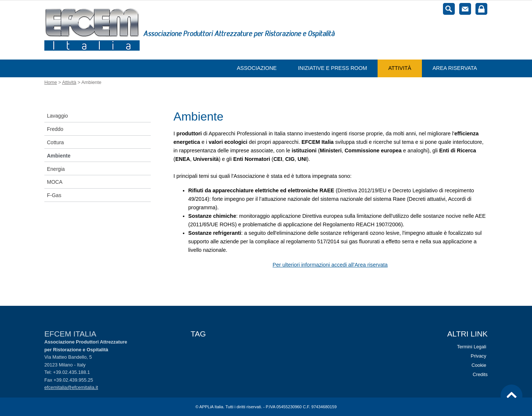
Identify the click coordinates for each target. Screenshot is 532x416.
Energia (56, 169)
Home (51, 82)
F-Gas (54, 195)
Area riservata (455, 68)
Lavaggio (57, 116)
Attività (400, 68)
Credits (480, 374)
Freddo (55, 129)
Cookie (479, 365)
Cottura (55, 142)
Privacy (478, 356)
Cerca (449, 9)
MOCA (55, 182)
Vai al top (512, 396)
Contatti (465, 9)
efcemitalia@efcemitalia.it (71, 387)
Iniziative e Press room (333, 68)
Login (481, 9)
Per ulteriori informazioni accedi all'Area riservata (330, 265)
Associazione (257, 68)
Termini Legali (472, 347)
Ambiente (59, 156)
